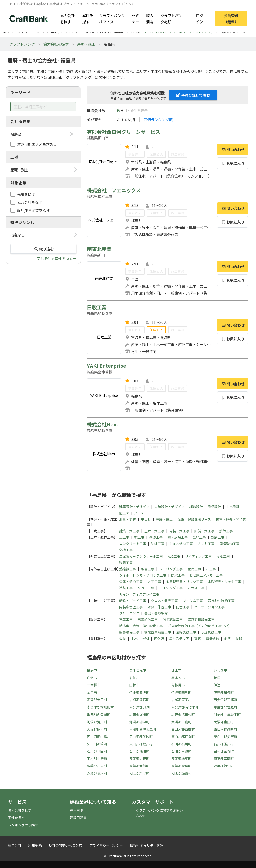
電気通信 (212, 638)
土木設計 (233, 507)
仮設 (123, 638)
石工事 (211, 569)
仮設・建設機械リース (194, 519)
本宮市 (92, 692)
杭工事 (139, 537)
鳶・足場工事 (178, 537)
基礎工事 (156, 537)
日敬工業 (97, 307)
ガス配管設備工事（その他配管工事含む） (200, 626)
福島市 (92, 670)
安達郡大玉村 (97, 700)
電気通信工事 (148, 619)
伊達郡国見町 (181, 692)
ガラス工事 (196, 588)
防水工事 (178, 575)
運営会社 (15, 845)
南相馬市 (178, 685)
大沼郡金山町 (224, 722)
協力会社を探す (67, 18)
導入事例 (77, 810)
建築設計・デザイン (134, 507)
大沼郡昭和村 (97, 729)
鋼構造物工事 (229, 544)
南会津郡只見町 (141, 707)
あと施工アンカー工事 (206, 575)
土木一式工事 (154, 531)
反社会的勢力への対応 (66, 845)
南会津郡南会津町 (185, 707)
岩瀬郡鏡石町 (139, 700)
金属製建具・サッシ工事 (184, 582)
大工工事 (154, 582)
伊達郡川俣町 (224, 692)
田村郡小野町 (97, 759)
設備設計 (214, 507)
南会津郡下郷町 (225, 700)
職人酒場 (150, 18)
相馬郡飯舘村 (181, 773)
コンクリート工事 (133, 544)
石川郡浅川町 (139, 751)
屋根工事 (223, 556)
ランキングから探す (23, 825)
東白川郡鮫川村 (141, 744)
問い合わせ (233, 149)
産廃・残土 (86, 44)
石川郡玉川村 (224, 744)
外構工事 (126, 550)
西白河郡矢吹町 (141, 737)
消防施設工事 (173, 619)
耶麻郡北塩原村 (225, 707)
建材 (146, 638)
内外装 (159, 638)
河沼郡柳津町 (139, 722)
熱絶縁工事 (128, 569)
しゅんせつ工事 (181, 544)
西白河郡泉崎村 (225, 729)
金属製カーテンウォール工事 (141, 556)
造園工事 (126, 562)
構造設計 (196, 507)
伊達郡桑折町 (139, 692)
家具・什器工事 (159, 607)
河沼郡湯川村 (97, 722)
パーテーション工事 (209, 607)
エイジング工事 (171, 588)
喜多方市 (178, 678)
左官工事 (194, 569)
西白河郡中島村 (99, 737)
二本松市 (94, 685)
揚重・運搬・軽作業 (231, 519)
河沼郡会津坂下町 (227, 714)
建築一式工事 (129, 531)
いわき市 (220, 670)
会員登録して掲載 (193, 95)
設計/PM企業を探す (33, 210)
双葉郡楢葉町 (181, 759)
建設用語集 (78, 817)
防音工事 (183, 607)
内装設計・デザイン (169, 507)
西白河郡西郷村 (183, 729)
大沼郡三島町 (181, 722)
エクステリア (179, 638)
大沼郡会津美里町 (143, 729)
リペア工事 (146, 588)
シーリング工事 (171, 569)
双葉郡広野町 (139, 759)
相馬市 (219, 678)
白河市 (92, 678)
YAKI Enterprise (107, 366)
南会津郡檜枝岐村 (100, 707)
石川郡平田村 (97, 751)
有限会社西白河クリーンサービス (124, 132)
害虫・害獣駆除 (156, 613)
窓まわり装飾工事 (221, 600)
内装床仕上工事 (131, 607)
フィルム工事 (193, 600)
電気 (197, 638)
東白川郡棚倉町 (183, 737)
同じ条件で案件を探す (55, 259)
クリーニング (129, 613)
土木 (134, 638)
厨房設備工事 (129, 632)
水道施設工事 (211, 632)
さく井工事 (206, 544)
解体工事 (226, 531)
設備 (239, 638)
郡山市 (176, 670)
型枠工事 (199, 537)
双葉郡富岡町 (224, 759)
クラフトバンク (22, 44)
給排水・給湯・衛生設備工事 (141, 626)
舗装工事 (158, 544)
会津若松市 (138, 670)
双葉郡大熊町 (139, 766)
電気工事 (126, 619)
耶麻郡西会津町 (99, 714)
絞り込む (43, 249)
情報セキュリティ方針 (146, 845)
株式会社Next (103, 424)
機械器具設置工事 (158, 632)
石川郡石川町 (181, 744)
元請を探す (26, 194)
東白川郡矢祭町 (225, 737)
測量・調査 (128, 519)
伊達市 (219, 685)
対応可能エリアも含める (37, 144)
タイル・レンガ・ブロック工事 (143, 575)
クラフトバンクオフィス (112, 18)
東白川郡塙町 (97, 744)
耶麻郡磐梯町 (139, 714)
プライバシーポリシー (106, 845)
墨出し (146, 519)
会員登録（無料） (231, 18)
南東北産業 (99, 249)
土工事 (124, 537)
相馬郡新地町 (139, 773)
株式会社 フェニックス (114, 190)
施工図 (124, 513)
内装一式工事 (179, 531)
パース (139, 513)
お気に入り (233, 163)
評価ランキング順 (158, 120)
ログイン (199, 18)
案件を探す (88, 18)
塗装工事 (126, 588)
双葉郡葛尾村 (97, 773)
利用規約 (35, 845)
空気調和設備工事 (201, 619)
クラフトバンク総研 (171, 18)
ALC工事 (174, 556)
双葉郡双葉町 (181, 766)
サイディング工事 (198, 556)
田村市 (134, 685)
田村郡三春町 (224, 751)
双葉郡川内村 (97, 766)
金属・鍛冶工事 (131, 582)
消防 (227, 638)
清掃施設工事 (186, 632)
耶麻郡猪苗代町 (183, 714)
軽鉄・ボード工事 (133, 600)
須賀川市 (136, 678)
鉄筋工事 (218, 537)
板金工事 (148, 569)
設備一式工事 (204, 531)
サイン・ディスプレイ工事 (139, 594)
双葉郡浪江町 (224, 766)
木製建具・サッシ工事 (225, 582)
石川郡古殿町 (181, 751)
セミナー (135, 18)
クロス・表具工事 (164, 600)
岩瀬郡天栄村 (181, 700)
